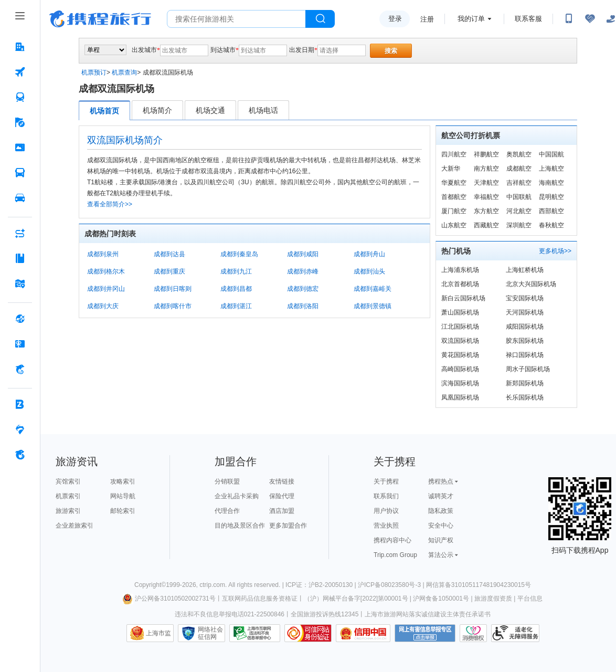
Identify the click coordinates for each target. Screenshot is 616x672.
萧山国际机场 (460, 312)
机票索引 (68, 496)
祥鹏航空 (486, 154)
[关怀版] (611, 19)
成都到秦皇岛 (239, 254)
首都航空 (454, 197)
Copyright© (150, 585)
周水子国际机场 (528, 369)
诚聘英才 (441, 496)
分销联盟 (227, 481)
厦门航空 (454, 211)
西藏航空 (486, 225)
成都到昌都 (236, 289)
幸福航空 (486, 197)
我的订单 (471, 19)
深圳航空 (519, 225)
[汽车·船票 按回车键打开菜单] (20, 173)
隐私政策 (441, 511)
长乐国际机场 (525, 397)
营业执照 (386, 526)
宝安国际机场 (525, 298)
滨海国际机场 (460, 383)
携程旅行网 (100, 19)
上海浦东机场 (460, 270)
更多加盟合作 (288, 526)
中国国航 (551, 154)
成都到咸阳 (303, 254)
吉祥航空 (519, 183)
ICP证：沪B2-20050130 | (322, 585)
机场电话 (263, 110)
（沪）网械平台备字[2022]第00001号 (356, 598)
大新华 (451, 169)
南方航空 (486, 169)
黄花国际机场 (460, 355)
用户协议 (386, 511)
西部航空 (551, 211)
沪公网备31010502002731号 (169, 598)
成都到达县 (169, 254)
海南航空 (551, 183)
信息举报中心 (255, 633)
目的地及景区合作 (240, 526)
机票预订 (94, 72)
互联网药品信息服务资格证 (260, 598)
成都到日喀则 (173, 289)
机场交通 (210, 110)
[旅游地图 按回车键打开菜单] (20, 283)
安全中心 (441, 526)
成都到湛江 (236, 306)
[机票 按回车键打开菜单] (20, 72)
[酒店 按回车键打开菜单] (20, 47)
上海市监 (158, 633)
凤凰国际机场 (460, 397)
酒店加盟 (282, 511)
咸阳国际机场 (525, 327)
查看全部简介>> (110, 204)
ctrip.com (212, 585)
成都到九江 (236, 271)
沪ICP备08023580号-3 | (392, 585)
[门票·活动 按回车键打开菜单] (20, 148)
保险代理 (282, 496)
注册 (427, 19)
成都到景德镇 (373, 306)
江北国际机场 (460, 327)
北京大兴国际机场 (531, 284)
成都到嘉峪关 (373, 289)
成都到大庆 (103, 306)
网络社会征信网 (210, 633)
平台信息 (530, 598)
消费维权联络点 (473, 633)
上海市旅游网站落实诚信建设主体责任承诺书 (428, 614)
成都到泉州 (103, 254)
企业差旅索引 (75, 526)
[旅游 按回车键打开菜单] (20, 122)
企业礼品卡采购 (237, 496)
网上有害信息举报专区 (425, 633)
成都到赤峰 (303, 271)
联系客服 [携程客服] (528, 19)
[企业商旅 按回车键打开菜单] (20, 404)
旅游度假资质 (493, 598)
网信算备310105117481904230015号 (479, 585)
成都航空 (519, 169)
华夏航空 (454, 183)
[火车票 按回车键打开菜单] (20, 97)
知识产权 (441, 540)
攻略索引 (123, 481)
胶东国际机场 (525, 341)
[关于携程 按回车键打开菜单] (20, 455)
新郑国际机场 (525, 383)
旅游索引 (68, 511)
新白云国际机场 (463, 298)
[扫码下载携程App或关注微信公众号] (569, 19)
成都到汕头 (369, 271)
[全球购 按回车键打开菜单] (20, 319)
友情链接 (282, 481)
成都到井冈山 (106, 289)
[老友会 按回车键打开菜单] (20, 429)
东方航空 (486, 211)
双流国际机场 (460, 341)
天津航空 (486, 183)
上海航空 (551, 169)
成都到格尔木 (106, 271)
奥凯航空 (519, 154)
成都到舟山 (369, 254)
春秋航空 (551, 225)
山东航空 (454, 225)
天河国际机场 (525, 312)
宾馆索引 (68, 481)
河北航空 (519, 211)
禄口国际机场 (525, 355)
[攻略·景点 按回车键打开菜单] (20, 258)
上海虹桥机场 (525, 270)
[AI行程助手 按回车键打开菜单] (20, 233)
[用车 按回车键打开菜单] (20, 198)
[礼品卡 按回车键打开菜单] (20, 344)
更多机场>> (555, 251)
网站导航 (123, 496)
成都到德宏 (303, 289)
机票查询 (124, 72)
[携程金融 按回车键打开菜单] (20, 369)
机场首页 (104, 111)
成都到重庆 (169, 271)
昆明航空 (551, 197)
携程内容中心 (392, 540)
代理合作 (227, 511)
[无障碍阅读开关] (590, 19)
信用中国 (363, 633)
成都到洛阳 (303, 306)
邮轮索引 (123, 511)
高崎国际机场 (460, 369)
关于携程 (386, 481)
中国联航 (519, 197)
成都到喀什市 (173, 306)
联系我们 (386, 496)
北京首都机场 (460, 284)
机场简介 (157, 110)
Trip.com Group (395, 555)
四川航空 (454, 154)
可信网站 (308, 633)
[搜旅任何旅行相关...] (236, 19)
